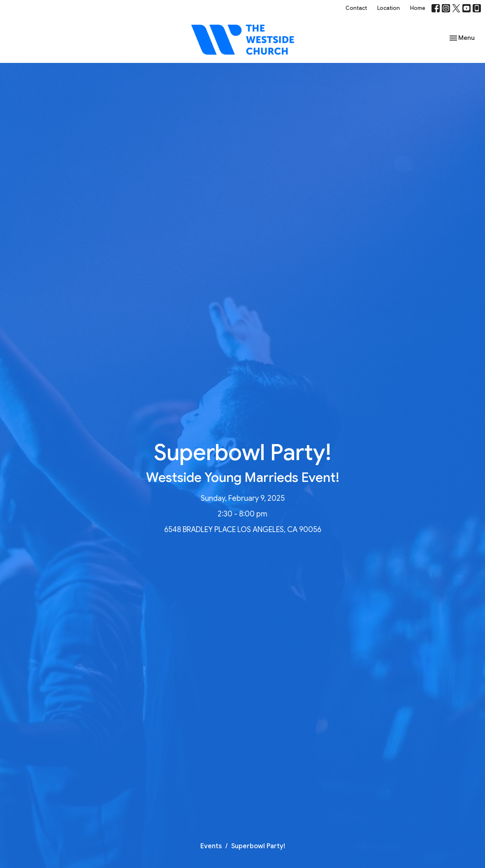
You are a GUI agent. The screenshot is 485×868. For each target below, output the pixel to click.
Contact (356, 8)
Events (211, 846)
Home (418, 8)
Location (389, 8)
